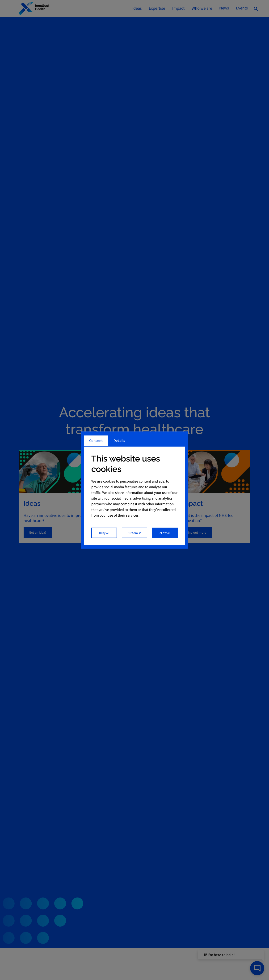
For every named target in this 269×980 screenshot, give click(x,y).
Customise (134, 533)
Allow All (165, 533)
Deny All (104, 533)
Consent (96, 440)
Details (119, 440)
